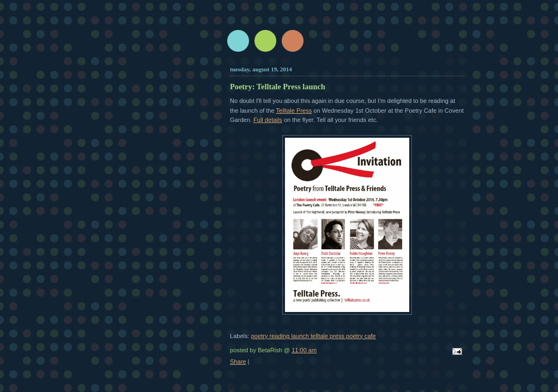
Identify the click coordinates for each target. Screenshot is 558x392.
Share (238, 362)
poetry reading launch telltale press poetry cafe (314, 336)
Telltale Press (294, 111)
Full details (268, 120)
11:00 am (304, 350)
